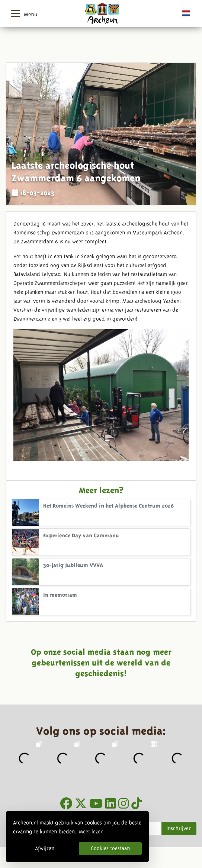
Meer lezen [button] (91, 832)
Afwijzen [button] (45, 848)
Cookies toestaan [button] (110, 848)
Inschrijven (179, 828)
